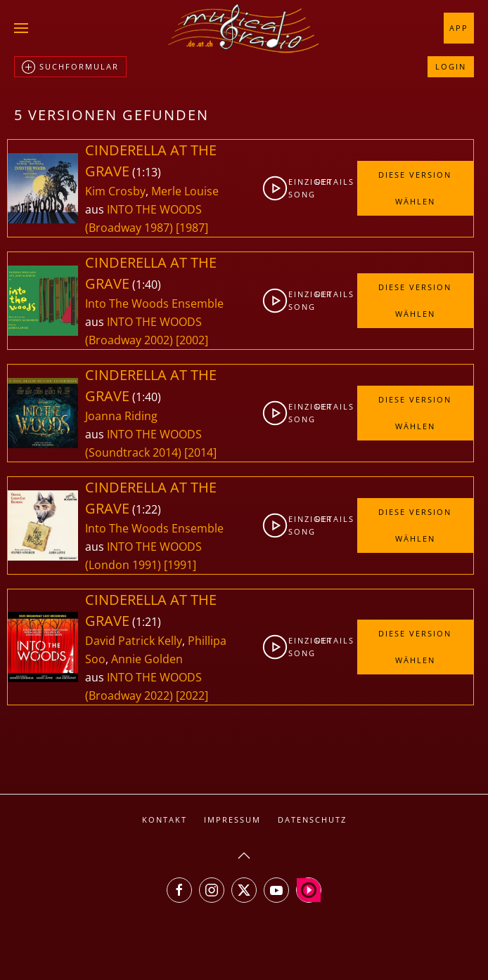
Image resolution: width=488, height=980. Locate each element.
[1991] (180, 565)
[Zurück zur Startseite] (244, 28)
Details (326, 182)
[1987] (192, 228)
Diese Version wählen (415, 188)
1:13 (147, 172)
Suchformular (70, 67)
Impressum (232, 819)
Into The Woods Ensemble (154, 303)
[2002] (192, 340)
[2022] (192, 695)
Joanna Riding (121, 416)
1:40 (147, 285)
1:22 (147, 509)
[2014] (200, 452)
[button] (21, 28)
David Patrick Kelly (134, 641)
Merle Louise (185, 191)
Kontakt (165, 819)
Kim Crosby (115, 191)
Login (451, 66)
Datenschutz (312, 819)
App (459, 28)
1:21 (147, 622)
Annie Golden (147, 659)
